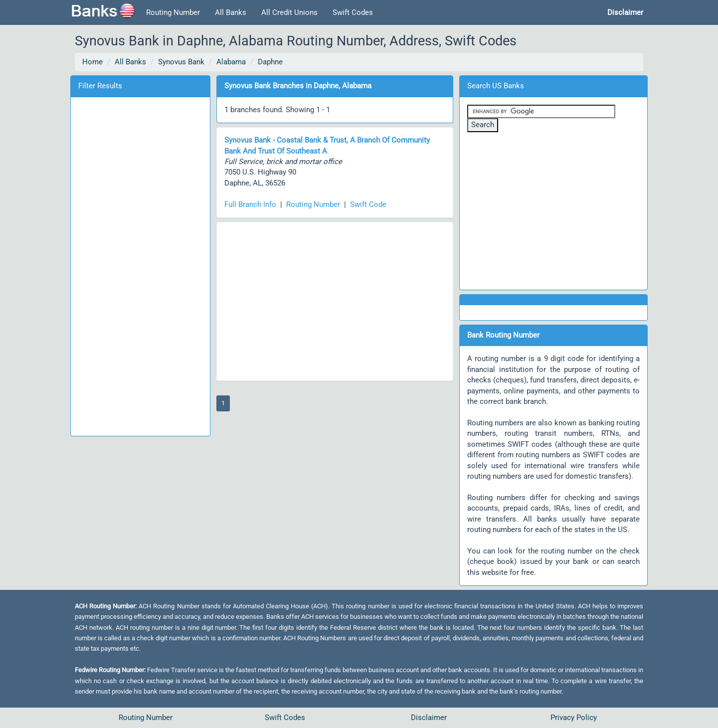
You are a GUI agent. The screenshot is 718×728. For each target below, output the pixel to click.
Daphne (270, 62)
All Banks (231, 12)
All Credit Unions (289, 12)
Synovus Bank (181, 62)
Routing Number (173, 12)
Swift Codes (353, 12)
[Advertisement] (140, 265)
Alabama (231, 62)
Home (92, 62)
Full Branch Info (250, 204)
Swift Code (368, 204)
